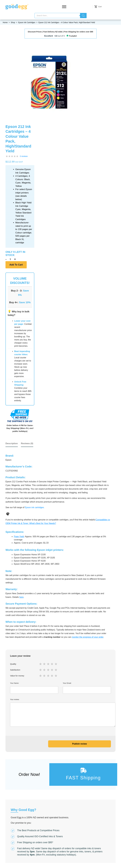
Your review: (60, 712)
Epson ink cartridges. (35, 507)
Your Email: (87, 688)
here (21, 597)
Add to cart (16, 265)
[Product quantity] (10, 259)
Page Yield (19, 536)
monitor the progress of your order (88, 637)
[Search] (83, 16)
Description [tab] (12, 443)
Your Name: (34, 688)
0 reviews (24, 156)
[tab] (27, 443)
